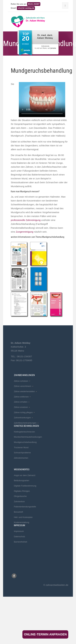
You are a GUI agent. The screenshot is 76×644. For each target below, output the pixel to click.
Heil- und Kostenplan (23, 517)
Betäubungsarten (22, 480)
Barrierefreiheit (20, 542)
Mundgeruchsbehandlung (25, 442)
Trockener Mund (21, 447)
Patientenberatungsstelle (25, 507)
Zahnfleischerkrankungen (26, 423)
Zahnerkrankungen (23, 418)
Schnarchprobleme (22, 453)
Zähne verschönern (24, 386)
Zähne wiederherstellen (25, 391)
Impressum (19, 531)
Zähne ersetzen (22, 407)
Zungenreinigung (25, 232)
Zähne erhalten (22, 402)
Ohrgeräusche (20, 496)
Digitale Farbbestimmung (25, 486)
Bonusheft (18, 512)
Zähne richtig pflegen (24, 412)
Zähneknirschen (21, 458)
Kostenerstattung (21, 522)
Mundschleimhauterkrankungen (28, 437)
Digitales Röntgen (22, 491)
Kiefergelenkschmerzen (24, 432)
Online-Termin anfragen (45, 634)
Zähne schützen (22, 381)
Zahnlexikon (19, 501)
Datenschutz (19, 537)
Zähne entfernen (22, 397)
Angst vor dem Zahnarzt (25, 475)
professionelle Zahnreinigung (26, 220)
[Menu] (65, 5)
